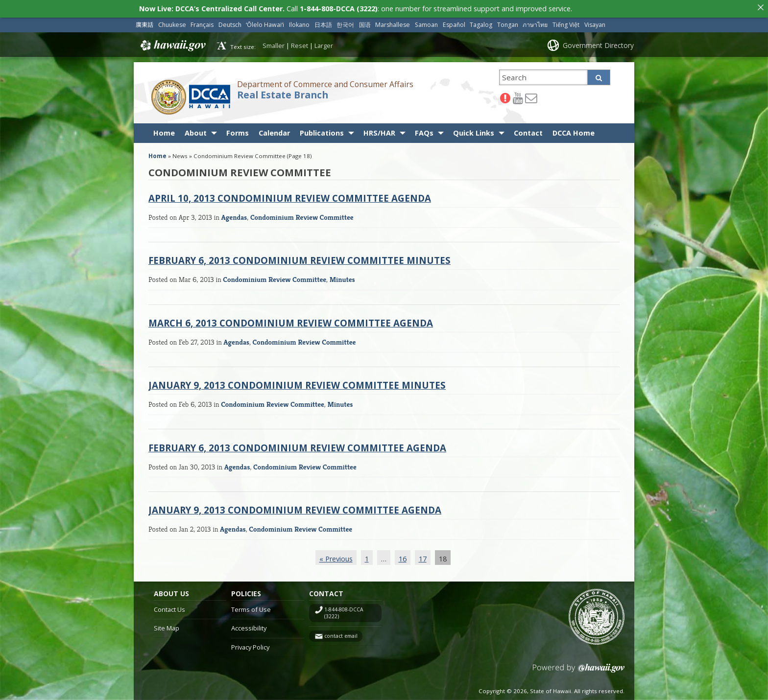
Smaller (274, 43)
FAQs (424, 130)
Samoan (426, 22)
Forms (238, 130)
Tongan (508, 22)
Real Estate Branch (283, 93)
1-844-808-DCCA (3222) (344, 611)
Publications (322, 130)
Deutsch (230, 22)
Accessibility (249, 626)
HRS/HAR (379, 130)
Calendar (274, 130)
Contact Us (169, 607)
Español (454, 22)
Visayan (595, 22)
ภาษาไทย (535, 22)
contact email (341, 633)
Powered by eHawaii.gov (579, 669)
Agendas (234, 215)
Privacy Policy (250, 645)
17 (423, 556)
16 (403, 556)
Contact (528, 130)
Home (164, 130)
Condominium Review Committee (302, 215)
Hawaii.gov (172, 43)
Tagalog (481, 22)
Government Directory (598, 42)
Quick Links (474, 130)
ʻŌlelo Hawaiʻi (265, 22)
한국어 (345, 22)
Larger (324, 43)
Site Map (167, 626)
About (196, 130)
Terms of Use (251, 607)
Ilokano (299, 22)
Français (202, 22)
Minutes (342, 277)
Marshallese (393, 22)
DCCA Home (574, 130)
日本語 (323, 22)
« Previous (336, 556)
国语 (365, 22)
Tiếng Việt (566, 22)
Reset (300, 43)
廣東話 (144, 22)
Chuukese (172, 22)
